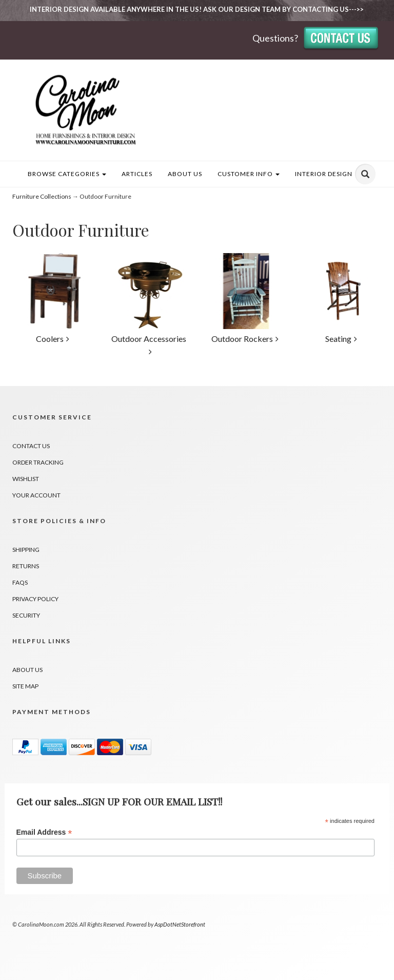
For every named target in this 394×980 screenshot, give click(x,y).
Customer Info (249, 174)
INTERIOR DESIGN (324, 174)
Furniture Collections (42, 196)
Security (26, 615)
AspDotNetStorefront (180, 924)
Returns (26, 566)
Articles (137, 174)
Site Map (25, 686)
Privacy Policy (35, 599)
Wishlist (26, 479)
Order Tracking (38, 462)
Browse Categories (67, 174)
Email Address (44, 832)
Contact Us (31, 446)
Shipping (26, 550)
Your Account (36, 495)
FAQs (20, 582)
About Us (185, 174)
